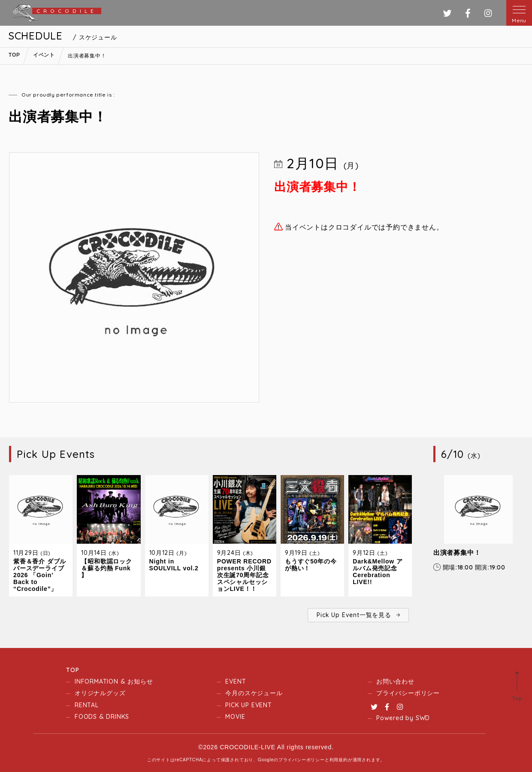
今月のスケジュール (254, 693)
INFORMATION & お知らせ (114, 681)
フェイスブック (468, 13)
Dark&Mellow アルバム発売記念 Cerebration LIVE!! (378, 572)
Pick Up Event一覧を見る (354, 615)
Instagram (400, 707)
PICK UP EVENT (248, 705)
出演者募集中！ (457, 553)
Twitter (374, 707)
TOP (73, 670)
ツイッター (447, 13)
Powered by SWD (403, 718)
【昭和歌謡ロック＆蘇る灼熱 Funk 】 (106, 568)
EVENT (236, 681)
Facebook (387, 707)
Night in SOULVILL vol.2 (174, 565)
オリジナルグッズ (100, 693)
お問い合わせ (395, 681)
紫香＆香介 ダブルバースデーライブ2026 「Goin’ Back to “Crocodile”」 (40, 575)
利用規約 (339, 760)
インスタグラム (488, 13)
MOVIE (235, 717)
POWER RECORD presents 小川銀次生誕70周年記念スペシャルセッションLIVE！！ (244, 575)
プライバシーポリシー (408, 693)
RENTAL (87, 705)
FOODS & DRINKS (102, 717)
